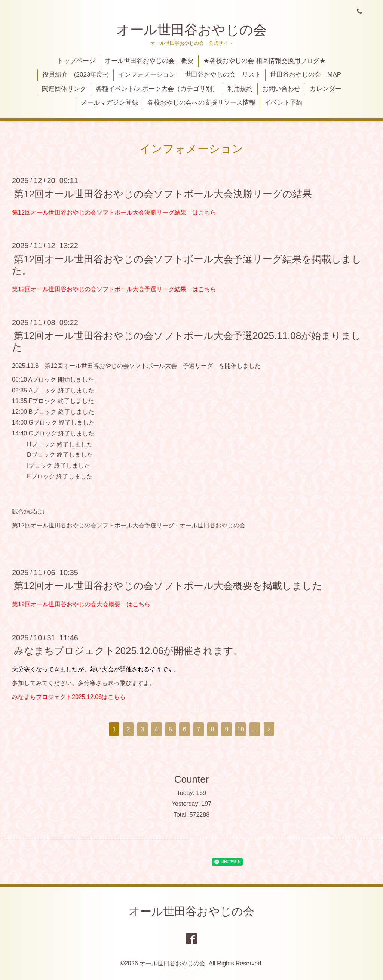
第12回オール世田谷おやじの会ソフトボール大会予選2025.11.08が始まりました (187, 341)
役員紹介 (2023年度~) (76, 75)
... (255, 729)
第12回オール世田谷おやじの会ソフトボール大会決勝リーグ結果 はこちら (114, 212)
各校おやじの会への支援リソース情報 (201, 103)
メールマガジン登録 (109, 103)
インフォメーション (147, 75)
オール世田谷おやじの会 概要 (149, 61)
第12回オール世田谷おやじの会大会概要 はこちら (81, 604)
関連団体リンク (64, 89)
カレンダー (326, 89)
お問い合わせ (281, 89)
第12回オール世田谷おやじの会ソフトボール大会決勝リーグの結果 (163, 194)
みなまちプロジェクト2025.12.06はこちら (69, 697)
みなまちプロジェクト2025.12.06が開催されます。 (128, 651)
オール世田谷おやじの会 (191, 30)
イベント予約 (284, 103)
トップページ (76, 61)
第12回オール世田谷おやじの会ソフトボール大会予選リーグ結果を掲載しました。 (187, 264)
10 (241, 729)
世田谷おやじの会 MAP (306, 75)
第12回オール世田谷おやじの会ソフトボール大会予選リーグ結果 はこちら (114, 289)
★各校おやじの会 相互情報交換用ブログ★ (264, 61)
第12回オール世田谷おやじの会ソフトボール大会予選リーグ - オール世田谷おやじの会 (129, 525)
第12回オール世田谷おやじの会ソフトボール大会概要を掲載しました (168, 586)
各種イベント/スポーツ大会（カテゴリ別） (157, 89)
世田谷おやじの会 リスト (223, 75)
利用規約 (240, 89)
